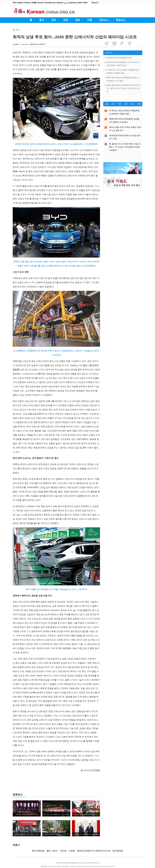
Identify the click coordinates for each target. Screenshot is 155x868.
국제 (17, 30)
